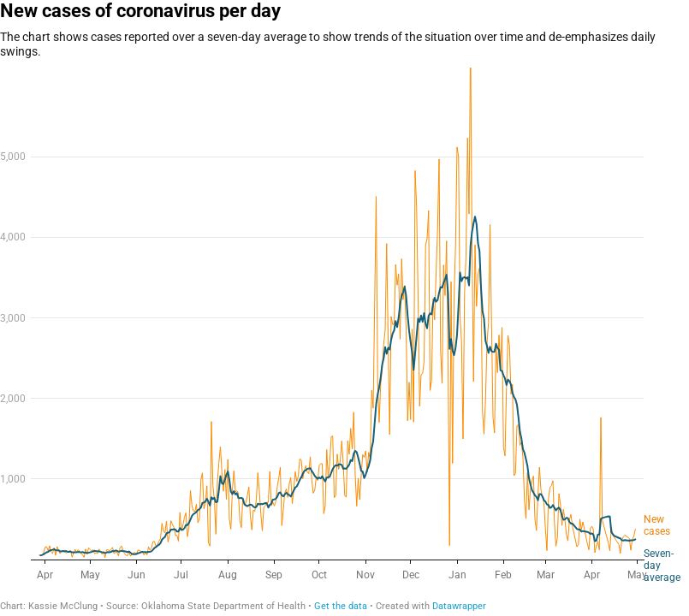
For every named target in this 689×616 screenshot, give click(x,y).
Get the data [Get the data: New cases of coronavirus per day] (341, 606)
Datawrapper (459, 606)
